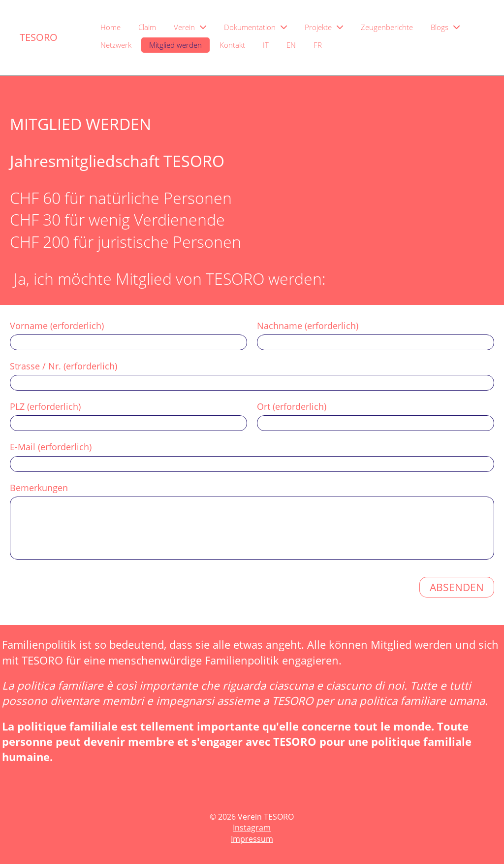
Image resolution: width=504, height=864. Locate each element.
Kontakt (232, 45)
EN (291, 45)
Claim (147, 27)
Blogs (445, 27)
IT (266, 45)
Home (110, 27)
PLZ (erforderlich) (45, 406)
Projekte (324, 27)
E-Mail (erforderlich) (51, 447)
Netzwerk (116, 45)
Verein (190, 27)
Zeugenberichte (387, 27)
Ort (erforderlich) (292, 406)
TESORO (39, 37)
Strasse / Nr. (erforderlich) (63, 366)
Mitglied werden (175, 45)
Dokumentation (255, 27)
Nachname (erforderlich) (308, 326)
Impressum (252, 839)
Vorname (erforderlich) (57, 326)
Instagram (252, 828)
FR (318, 45)
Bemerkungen (39, 488)
